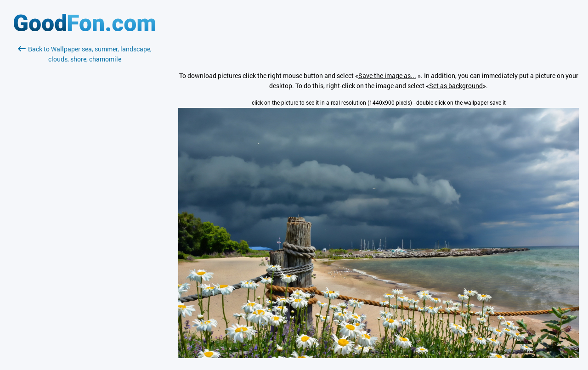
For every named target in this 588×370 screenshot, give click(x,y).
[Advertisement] (85, 173)
